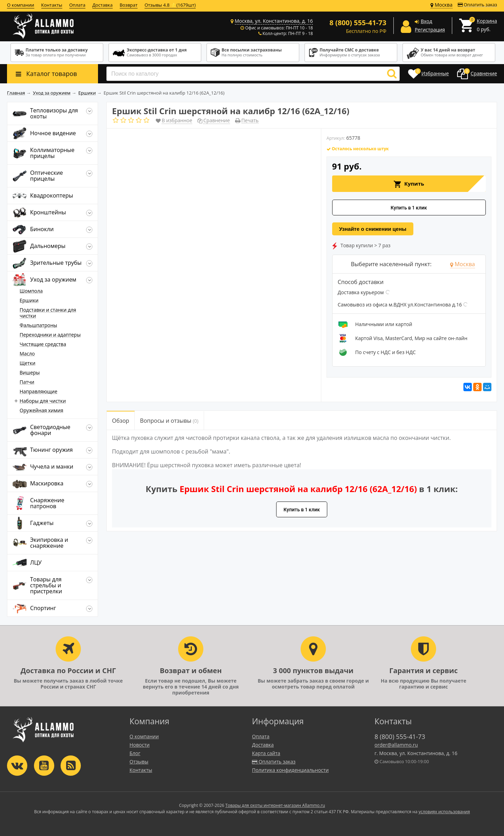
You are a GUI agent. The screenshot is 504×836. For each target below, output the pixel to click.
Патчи (27, 382)
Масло (27, 354)
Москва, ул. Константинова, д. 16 (274, 21)
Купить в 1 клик (409, 208)
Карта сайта (266, 753)
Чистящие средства (43, 344)
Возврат (129, 5)
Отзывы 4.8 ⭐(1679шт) (170, 5)
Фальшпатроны (38, 325)
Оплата (77, 5)
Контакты (52, 5)
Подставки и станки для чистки (48, 313)
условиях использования (444, 812)
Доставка (103, 5)
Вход (426, 21)
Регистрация (430, 30)
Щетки (27, 363)
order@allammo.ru (396, 745)
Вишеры (30, 372)
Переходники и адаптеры (50, 335)
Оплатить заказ (477, 5)
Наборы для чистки (43, 401)
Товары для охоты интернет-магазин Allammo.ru (275, 805)
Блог (135, 753)
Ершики (29, 300)
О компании (21, 5)
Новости (139, 745)
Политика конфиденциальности (290, 770)
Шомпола (31, 291)
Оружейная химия (41, 410)
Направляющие (38, 391)
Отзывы (139, 762)
